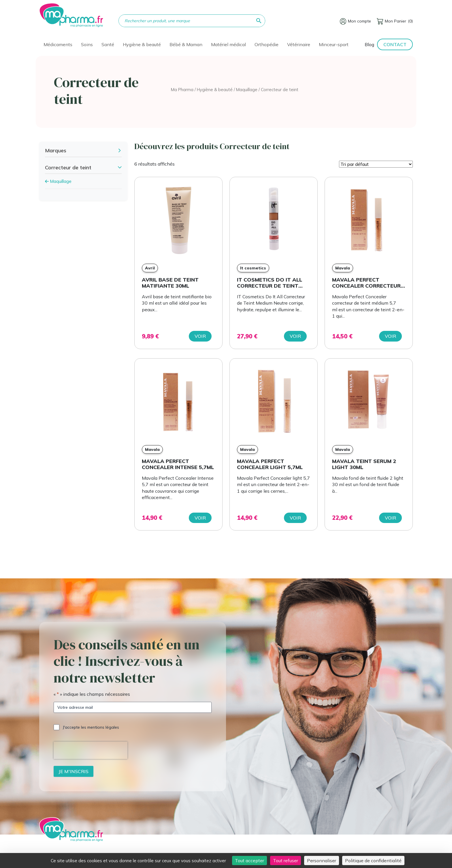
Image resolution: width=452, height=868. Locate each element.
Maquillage (247, 90)
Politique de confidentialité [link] (373, 860)
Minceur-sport (334, 44)
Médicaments (58, 44)
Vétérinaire (299, 44)
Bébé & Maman (186, 44)
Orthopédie (267, 44)
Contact (395, 44)
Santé (108, 44)
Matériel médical (228, 44)
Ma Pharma (182, 90)
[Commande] (376, 164)
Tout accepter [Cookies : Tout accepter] (249, 860)
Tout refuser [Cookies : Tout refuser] (286, 860)
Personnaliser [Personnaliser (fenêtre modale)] (322, 860)
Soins (87, 44)
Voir (200, 336)
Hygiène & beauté (142, 44)
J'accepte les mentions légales (91, 727)
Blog (369, 44)
